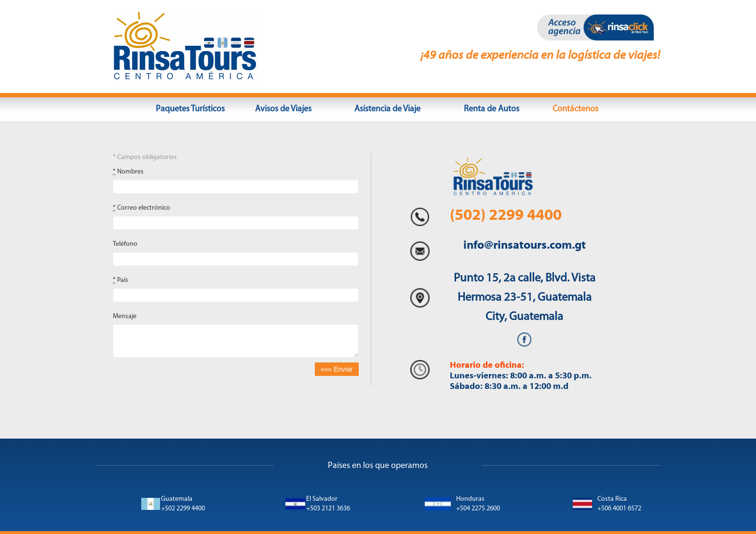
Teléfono (125, 244)
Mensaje (125, 316)
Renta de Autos (492, 109)
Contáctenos (575, 109)
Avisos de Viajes (283, 109)
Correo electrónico (142, 208)
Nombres (128, 172)
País (121, 280)
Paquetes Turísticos (190, 109)
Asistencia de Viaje (387, 109)
